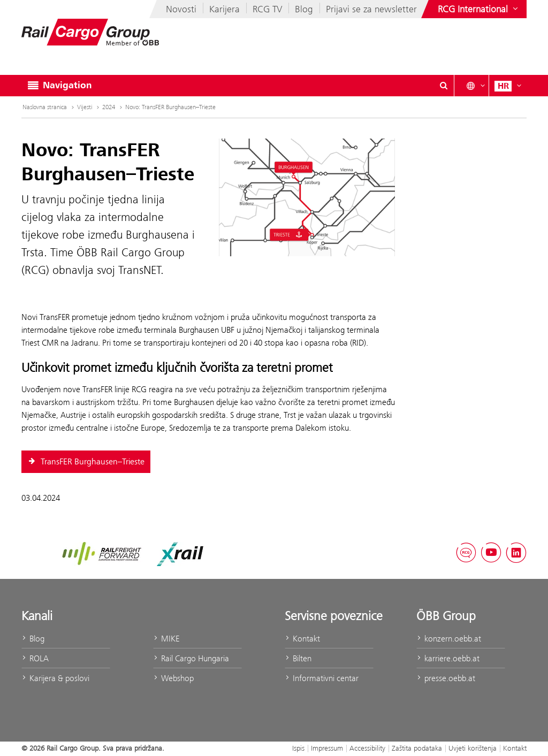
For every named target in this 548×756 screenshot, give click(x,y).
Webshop (173, 678)
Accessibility (367, 748)
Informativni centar (322, 678)
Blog (304, 9)
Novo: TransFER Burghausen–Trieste (170, 107)
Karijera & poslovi (55, 678)
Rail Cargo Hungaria (191, 658)
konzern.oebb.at (449, 639)
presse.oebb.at (446, 678)
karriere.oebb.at (448, 658)
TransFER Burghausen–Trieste (86, 462)
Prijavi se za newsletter (371, 9)
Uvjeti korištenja (473, 748)
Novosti (181, 9)
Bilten (298, 658)
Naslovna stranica (49, 107)
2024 (113, 107)
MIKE (166, 639)
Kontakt (302, 639)
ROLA (35, 658)
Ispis (298, 748)
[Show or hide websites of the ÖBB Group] (479, 9)
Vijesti (89, 107)
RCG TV (267, 9)
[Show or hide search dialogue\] (444, 86)
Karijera (224, 9)
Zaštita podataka (417, 748)
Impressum (327, 748)
